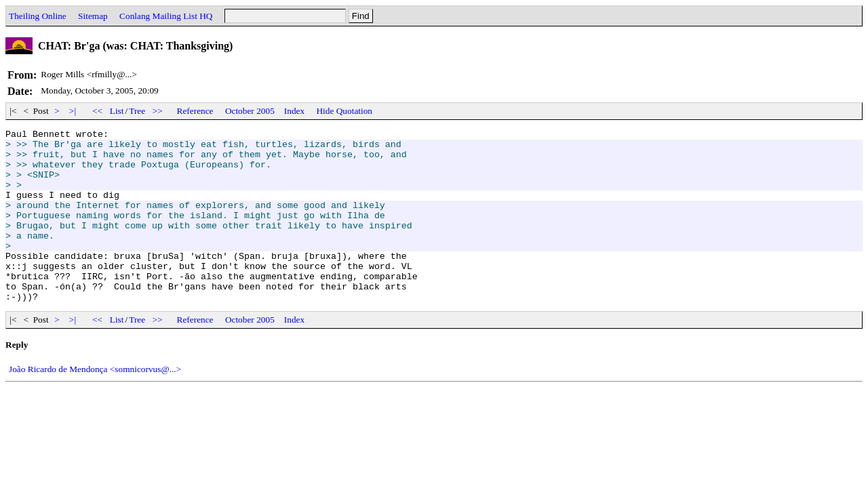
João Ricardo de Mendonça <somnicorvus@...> (95, 404)
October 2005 (250, 111)
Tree (137, 111)
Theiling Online (38, 16)
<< (98, 111)
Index (294, 111)
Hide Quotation (344, 111)
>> (158, 111)
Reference (195, 111)
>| (73, 111)
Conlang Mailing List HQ (166, 16)
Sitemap (93, 16)
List (117, 111)
